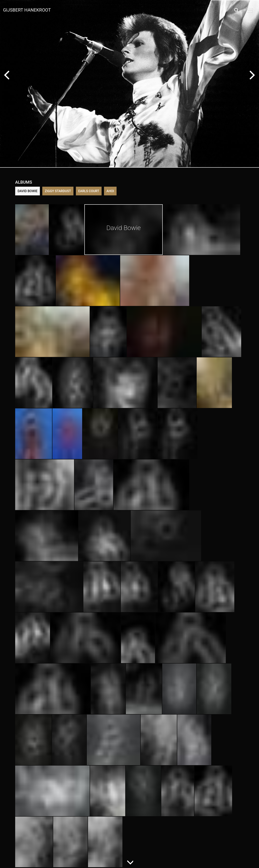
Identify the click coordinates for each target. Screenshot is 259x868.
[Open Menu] (249, 10)
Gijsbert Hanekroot (27, 10)
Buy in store (37, 110)
